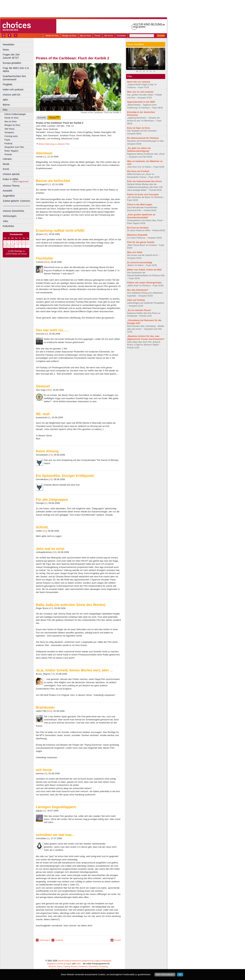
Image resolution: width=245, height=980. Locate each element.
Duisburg (104, 967)
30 (46, 234)
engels (68, 964)
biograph (51, 964)
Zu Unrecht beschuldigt (140, 262)
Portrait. (8, 154)
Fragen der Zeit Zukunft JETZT (18, 56)
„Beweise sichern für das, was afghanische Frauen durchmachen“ (146, 338)
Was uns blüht (135, 252)
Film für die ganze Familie (141, 242)
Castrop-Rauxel (70, 967)
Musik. (6, 164)
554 (50, 711)
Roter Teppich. (12, 151)
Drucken (117, 940)
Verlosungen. (10, 216)
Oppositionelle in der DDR (141, 102)
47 (51, 608)
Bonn (60, 967)
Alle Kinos (109, 36)
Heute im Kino (52, 36)
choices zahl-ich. (12, 95)
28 (55, 552)
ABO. (6, 100)
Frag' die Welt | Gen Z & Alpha (16, 70)
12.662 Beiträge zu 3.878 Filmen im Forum (16, 253)
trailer (78, 964)
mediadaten (106, 961)
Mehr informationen (165, 975)
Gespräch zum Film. (14, 147)
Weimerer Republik (137, 235)
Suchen (161, 36)
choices (60, 964)
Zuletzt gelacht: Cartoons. (17, 201)
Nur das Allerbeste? (138, 290)
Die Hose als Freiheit (138, 171)
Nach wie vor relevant (139, 82)
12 (27, 242)
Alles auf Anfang (136, 300)
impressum (76, 961)
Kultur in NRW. (11, 179)
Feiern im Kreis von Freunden (143, 194)
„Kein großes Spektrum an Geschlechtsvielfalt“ (141, 216)
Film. (5, 110)
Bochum (52, 967)
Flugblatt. (8, 84)
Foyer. (8, 140)
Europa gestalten (12, 63)
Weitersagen (45, 940)
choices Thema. (11, 186)
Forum (98, 36)
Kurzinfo (42, 118)
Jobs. (6, 221)
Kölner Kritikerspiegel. (15, 114)
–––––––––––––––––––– (16, 206)
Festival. (9, 143)
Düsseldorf (93, 967)
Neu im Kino (85, 36)
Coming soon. (11, 136)
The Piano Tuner (135, 68)
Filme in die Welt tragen (140, 205)
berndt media (64, 961)
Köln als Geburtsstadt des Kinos (144, 181)
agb (97, 961)
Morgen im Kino (69, 36)
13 (5, 246)
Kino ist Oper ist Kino (139, 128)
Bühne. (7, 105)
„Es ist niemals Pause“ (139, 310)
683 (47, 262)
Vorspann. (9, 132)
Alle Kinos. (10, 129)
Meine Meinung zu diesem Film (54, 144)
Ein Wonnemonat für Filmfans (143, 138)
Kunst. (6, 169)
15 (13, 246)
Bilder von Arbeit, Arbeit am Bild (144, 270)
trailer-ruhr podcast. (13, 90)
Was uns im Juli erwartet (140, 92)
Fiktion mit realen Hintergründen (144, 283)
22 (45, 531)
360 (49, 390)
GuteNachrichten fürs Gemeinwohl (14, 78)
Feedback (59, 940)
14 (9, 246)
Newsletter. (9, 44)
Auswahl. (8, 191)
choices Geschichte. (14, 211)
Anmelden (121, 36)
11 (24, 242)
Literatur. (7, 159)
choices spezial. (11, 174)
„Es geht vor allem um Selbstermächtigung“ (139, 150)
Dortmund (83, 967)
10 (20, 242)
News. (6, 50)
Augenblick (9, 196)
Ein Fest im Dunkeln (138, 228)
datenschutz (89, 961)
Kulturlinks (8, 226)
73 (52, 674)
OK (180, 975)
